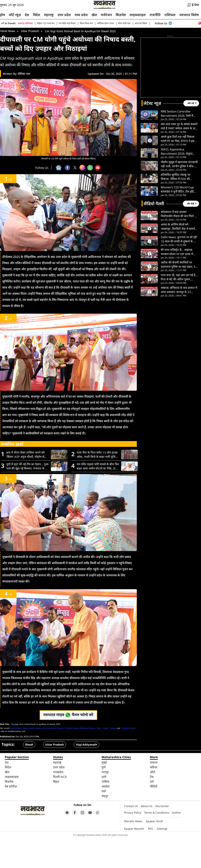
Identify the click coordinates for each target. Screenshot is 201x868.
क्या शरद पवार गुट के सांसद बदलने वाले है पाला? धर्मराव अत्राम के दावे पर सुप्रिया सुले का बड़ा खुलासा (179, 156)
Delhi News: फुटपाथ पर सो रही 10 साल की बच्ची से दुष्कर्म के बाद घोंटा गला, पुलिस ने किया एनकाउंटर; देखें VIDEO (179, 270)
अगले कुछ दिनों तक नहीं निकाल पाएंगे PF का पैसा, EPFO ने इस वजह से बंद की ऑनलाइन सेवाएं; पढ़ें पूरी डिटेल (178, 169)
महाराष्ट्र (49, 15)
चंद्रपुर (105, 826)
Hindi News (8, 61)
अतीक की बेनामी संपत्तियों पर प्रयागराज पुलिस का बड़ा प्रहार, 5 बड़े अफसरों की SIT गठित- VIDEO (178, 295)
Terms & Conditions (157, 843)
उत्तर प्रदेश (64, 15)
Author (176, 843)
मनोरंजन (106, 15)
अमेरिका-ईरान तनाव (105, 23)
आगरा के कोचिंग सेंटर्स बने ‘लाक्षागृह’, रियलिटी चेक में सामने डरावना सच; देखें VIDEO (178, 257)
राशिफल (170, 15)
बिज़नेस (121, 15)
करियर (154, 797)
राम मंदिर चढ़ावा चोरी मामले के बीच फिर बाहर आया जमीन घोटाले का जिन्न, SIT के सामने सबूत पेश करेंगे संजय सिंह (98, 497)
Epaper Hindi (154, 851)
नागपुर (105, 802)
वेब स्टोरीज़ (11, 817)
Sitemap (162, 859)
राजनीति (155, 15)
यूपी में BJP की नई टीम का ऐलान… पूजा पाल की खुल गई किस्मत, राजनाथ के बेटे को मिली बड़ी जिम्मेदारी (27, 497)
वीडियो (154, 817)
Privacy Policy (133, 843)
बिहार (56, 812)
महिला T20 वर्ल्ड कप (46, 23)
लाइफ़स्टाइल (138, 15)
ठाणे (104, 807)
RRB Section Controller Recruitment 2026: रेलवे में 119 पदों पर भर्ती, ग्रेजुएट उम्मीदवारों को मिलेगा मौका (177, 144)
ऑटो (153, 802)
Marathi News (133, 851)
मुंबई (104, 793)
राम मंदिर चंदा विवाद (67, 23)
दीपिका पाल (24, 104)
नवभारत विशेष (189, 15)
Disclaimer (162, 836)
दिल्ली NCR (60, 807)
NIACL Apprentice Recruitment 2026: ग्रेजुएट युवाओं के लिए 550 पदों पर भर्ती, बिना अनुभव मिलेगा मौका (178, 182)
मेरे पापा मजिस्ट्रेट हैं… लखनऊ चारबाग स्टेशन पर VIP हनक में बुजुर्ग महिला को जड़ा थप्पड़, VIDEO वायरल (177, 282)
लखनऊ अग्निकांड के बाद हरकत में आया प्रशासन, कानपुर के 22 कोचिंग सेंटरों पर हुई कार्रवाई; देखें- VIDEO (179, 320)
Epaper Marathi (134, 859)
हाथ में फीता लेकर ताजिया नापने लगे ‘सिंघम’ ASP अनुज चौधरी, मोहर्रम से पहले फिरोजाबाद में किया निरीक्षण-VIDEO (25, 485)
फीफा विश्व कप (86, 23)
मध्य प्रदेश (81, 15)
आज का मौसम (141, 23)
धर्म (152, 812)
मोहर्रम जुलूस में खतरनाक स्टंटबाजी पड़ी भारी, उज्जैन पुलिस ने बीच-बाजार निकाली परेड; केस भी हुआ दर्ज (179, 194)
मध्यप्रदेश (58, 802)
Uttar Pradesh (30, 61)
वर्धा (104, 821)
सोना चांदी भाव (124, 23)
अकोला (106, 817)
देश (27, 15)
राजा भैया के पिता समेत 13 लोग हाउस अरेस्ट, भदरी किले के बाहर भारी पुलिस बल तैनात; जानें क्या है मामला (97, 485)
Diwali (29, 775)
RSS (151, 859)
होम (2, 15)
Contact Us (131, 836)
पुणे (104, 797)
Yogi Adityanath (87, 775)
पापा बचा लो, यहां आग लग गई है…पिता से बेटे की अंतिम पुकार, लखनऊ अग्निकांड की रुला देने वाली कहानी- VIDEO (179, 307)
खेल (94, 15)
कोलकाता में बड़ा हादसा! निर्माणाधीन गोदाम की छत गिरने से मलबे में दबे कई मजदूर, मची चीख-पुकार (179, 244)
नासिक (105, 812)
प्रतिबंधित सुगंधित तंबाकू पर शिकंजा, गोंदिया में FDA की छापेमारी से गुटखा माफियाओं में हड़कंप (177, 207)
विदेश (37, 15)
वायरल (154, 793)
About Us (147, 836)
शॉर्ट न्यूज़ (15, 15)
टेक (152, 807)
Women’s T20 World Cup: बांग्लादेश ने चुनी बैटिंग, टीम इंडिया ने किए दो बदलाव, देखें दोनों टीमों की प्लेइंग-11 (178, 220)
